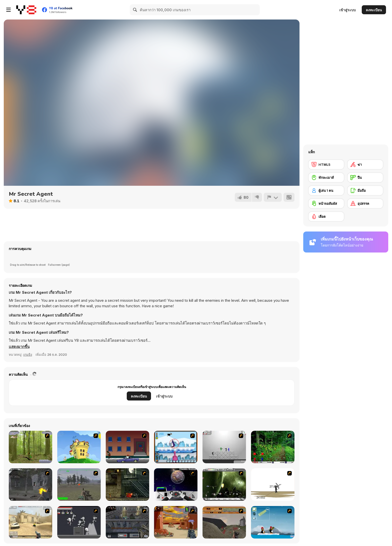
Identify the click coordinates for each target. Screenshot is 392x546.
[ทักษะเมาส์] (326, 177)
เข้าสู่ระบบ (347, 10)
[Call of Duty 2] (30, 484)
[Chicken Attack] (79, 447)
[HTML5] (326, 164)
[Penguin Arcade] (176, 447)
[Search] (135, 10)
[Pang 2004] (273, 447)
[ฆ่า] (365, 164)
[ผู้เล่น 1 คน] (326, 190)
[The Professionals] (127, 522)
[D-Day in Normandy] (224, 522)
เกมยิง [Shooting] (28, 354)
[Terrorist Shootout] (176, 522)
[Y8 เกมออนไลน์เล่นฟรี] (26, 10)
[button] (19, 347)
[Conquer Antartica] (273, 522)
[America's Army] (79, 484)
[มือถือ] (365, 190)
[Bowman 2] (273, 484)
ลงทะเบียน (374, 10)
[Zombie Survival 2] (127, 484)
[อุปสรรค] (365, 203)
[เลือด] (326, 216)
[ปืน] (365, 177)
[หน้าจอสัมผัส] (326, 203)
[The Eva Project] (224, 484)
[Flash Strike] (30, 522)
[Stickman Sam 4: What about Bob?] (224, 447)
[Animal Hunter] (30, 447)
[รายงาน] (273, 197)
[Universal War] (176, 484)
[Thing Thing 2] (79, 522)
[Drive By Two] (127, 447)
